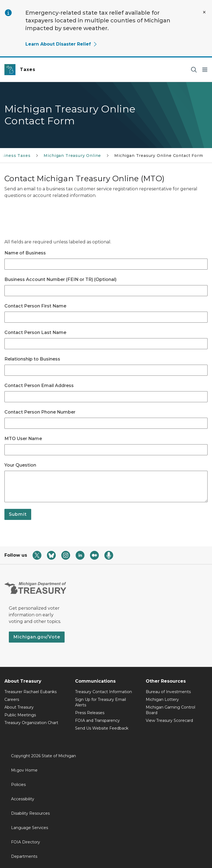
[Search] (194, 70)
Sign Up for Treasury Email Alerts (100, 702)
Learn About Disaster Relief (61, 44)
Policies (18, 785)
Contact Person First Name (35, 306)
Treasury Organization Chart (31, 723)
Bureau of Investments (168, 692)
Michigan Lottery (162, 699)
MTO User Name (23, 439)
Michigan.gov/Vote (37, 637)
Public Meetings (20, 715)
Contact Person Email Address (39, 386)
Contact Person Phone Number (40, 412)
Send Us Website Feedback (102, 728)
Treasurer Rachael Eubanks (31, 692)
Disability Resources (30, 813)
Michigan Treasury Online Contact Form (159, 156)
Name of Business (25, 253)
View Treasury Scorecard (169, 720)
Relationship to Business (32, 359)
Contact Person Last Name (35, 332)
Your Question (20, 465)
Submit (18, 514)
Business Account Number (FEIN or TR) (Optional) (60, 279)
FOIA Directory (26, 842)
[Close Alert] (204, 12)
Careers (12, 699)
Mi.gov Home (24, 770)
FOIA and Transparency (97, 720)
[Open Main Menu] (205, 70)
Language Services (30, 828)
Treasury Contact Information (104, 692)
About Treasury (19, 707)
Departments (24, 856)
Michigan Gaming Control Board (170, 710)
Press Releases (90, 713)
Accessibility (23, 799)
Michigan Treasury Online (72, 156)
